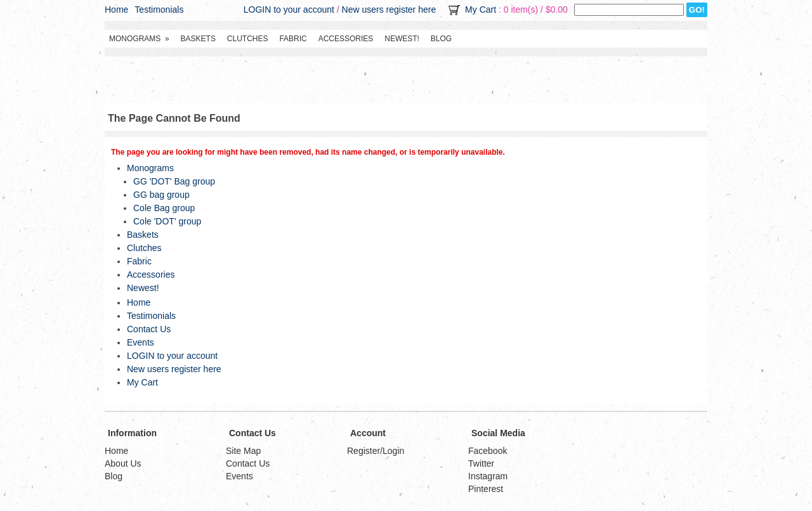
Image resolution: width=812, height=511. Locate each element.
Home (116, 10)
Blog (441, 39)
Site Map (243, 451)
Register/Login (376, 451)
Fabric (293, 39)
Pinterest (486, 489)
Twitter (481, 463)
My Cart (481, 10)
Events (141, 342)
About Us (123, 463)
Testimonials (159, 10)
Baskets (198, 39)
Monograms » (139, 39)
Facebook (488, 451)
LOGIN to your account (289, 10)
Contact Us (149, 329)
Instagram (488, 476)
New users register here (389, 10)
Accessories (346, 39)
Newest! (402, 39)
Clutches (248, 39)
